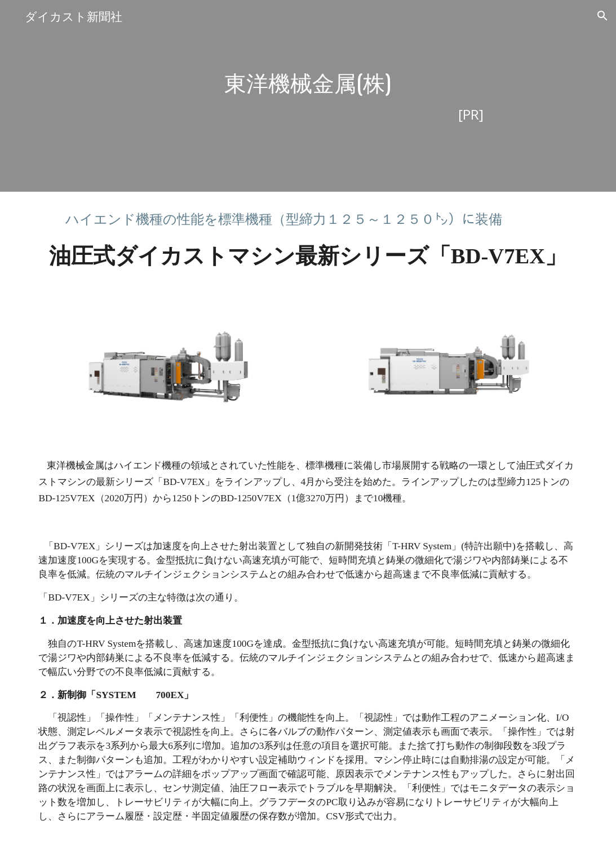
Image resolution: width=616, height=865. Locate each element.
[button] (602, 16)
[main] (308, 96)
